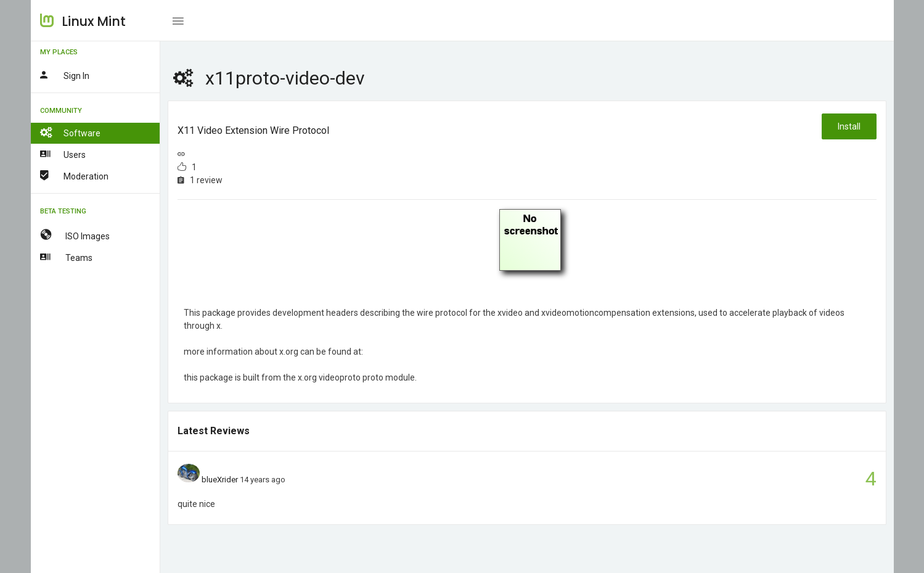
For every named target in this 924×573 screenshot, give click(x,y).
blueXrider (220, 480)
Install (849, 126)
